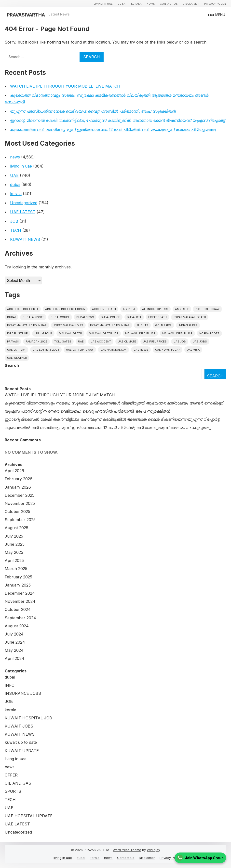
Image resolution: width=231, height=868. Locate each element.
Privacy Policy (215, 4)
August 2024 (17, 626)
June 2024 (15, 642)
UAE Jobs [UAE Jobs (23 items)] (200, 341)
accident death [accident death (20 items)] (104, 309)
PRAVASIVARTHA (26, 15)
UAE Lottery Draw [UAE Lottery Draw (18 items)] (80, 350)
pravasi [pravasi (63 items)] (13, 341)
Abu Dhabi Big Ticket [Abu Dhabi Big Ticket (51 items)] (23, 309)
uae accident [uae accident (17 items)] (101, 341)
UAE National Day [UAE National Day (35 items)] (114, 350)
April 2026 (14, 471)
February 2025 (18, 577)
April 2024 (14, 658)
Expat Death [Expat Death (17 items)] (157, 317)
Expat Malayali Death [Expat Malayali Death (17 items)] (190, 317)
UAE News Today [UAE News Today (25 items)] (168, 350)
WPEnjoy (153, 850)
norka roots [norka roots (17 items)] (209, 333)
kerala (136, 4)
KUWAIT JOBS (19, 726)
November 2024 (20, 601)
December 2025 (20, 495)
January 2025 (18, 585)
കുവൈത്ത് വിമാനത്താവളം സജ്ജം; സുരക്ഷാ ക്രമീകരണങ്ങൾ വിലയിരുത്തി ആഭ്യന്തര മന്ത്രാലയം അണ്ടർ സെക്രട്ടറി (114, 403)
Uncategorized (24, 203)
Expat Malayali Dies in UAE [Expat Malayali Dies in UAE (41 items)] (110, 325)
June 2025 (15, 544)
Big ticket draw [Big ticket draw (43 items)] (207, 309)
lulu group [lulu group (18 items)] (43, 333)
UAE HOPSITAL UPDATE (29, 816)
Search (12, 365)
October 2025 (17, 511)
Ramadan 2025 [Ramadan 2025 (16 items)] (36, 341)
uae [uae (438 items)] (81, 341)
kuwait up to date (21, 742)
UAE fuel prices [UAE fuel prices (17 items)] (155, 341)
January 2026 (18, 487)
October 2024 (18, 609)
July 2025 (14, 536)
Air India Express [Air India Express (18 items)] (155, 309)
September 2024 (20, 618)
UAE (14, 175)
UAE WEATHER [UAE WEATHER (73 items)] (17, 358)
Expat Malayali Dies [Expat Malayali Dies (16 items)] (68, 325)
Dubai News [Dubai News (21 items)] (85, 317)
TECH (16, 230)
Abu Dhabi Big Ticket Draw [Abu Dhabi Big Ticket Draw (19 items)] (65, 309)
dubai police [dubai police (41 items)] (110, 317)
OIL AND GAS (18, 783)
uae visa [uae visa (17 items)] (193, 350)
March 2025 (16, 569)
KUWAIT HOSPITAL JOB (28, 718)
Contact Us (169, 4)
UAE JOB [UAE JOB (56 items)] (180, 341)
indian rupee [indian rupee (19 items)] (188, 325)
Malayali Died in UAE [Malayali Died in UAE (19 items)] (140, 333)
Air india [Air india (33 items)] (129, 309)
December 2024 (20, 593)
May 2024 (14, 650)
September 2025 (20, 520)
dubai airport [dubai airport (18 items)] (33, 317)
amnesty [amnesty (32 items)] (182, 309)
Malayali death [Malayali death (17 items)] (70, 333)
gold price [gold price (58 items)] (163, 325)
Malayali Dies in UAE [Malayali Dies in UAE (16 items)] (177, 333)
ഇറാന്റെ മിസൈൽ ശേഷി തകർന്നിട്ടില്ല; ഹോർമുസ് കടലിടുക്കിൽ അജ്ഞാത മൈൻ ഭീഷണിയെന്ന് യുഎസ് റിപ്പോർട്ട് (117, 120)
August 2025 (16, 528)
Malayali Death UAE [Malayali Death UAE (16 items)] (104, 333)
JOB (14, 221)
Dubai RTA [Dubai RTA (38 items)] (134, 317)
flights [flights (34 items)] (142, 325)
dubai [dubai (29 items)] (11, 317)
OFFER (11, 775)
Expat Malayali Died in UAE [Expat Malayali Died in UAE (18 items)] (27, 325)
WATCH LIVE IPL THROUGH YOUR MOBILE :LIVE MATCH (65, 86)
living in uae (103, 4)
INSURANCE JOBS (23, 693)
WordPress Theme (127, 850)
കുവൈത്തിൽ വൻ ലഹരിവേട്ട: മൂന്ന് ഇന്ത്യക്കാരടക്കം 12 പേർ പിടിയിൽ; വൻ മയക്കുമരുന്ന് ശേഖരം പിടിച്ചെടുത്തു (113, 129)
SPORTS (13, 791)
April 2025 (14, 560)
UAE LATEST (23, 212)
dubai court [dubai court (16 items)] (60, 317)
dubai (122, 4)
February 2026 (19, 479)
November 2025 (20, 503)
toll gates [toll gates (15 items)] (63, 341)
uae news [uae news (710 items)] (141, 350)
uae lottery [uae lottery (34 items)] (16, 350)
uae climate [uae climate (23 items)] (127, 341)
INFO (10, 685)
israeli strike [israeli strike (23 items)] (17, 333)
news (151, 4)
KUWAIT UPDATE (22, 751)
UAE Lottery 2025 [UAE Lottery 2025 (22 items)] (46, 350)
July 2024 (14, 634)
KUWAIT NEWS (25, 239)
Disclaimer (191, 4)
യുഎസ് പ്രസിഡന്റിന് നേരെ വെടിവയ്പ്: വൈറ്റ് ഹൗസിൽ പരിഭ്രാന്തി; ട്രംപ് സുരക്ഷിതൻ (93, 111)
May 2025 (14, 552)
